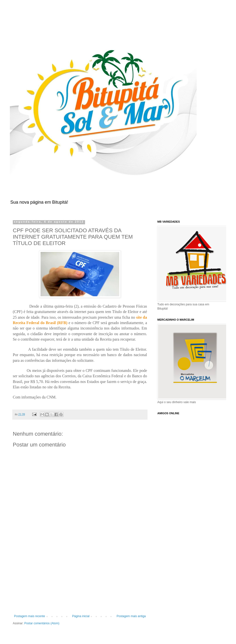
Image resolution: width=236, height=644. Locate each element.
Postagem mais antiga (131, 616)
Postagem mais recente (29, 616)
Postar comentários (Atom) (42, 623)
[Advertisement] (80, 584)
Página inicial (81, 616)
